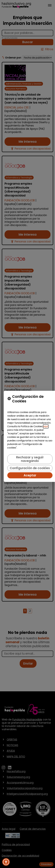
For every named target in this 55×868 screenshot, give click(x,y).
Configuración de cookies (30, 468)
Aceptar (30, 475)
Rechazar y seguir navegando (30, 459)
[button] (6, 862)
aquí (46, 427)
